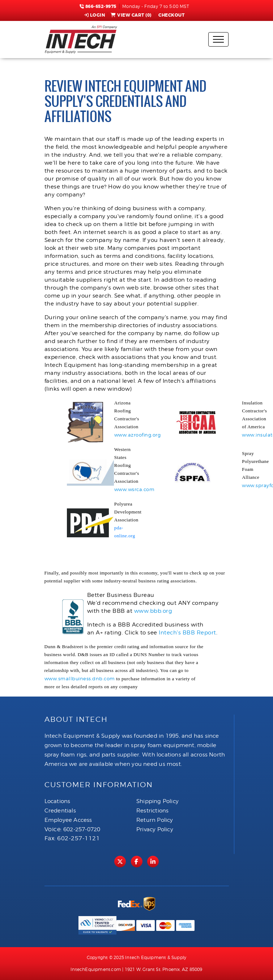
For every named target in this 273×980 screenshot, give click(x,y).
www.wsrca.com (135, 489)
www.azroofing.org (138, 435)
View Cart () (131, 15)
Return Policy (155, 820)
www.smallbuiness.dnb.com (80, 678)
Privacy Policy (155, 829)
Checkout (171, 15)
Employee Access (68, 820)
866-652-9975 (98, 6)
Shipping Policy (157, 801)
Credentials (60, 811)
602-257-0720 (82, 829)
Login (95, 15)
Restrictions (152, 811)
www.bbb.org (153, 611)
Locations (57, 801)
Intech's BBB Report (187, 633)
